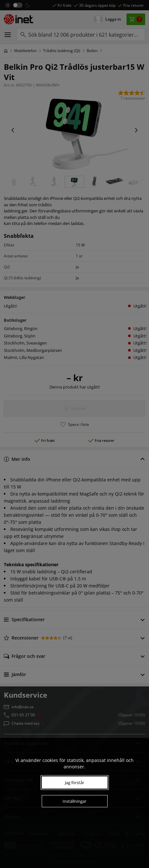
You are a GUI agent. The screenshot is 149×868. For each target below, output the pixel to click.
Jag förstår (74, 783)
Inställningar (74, 801)
